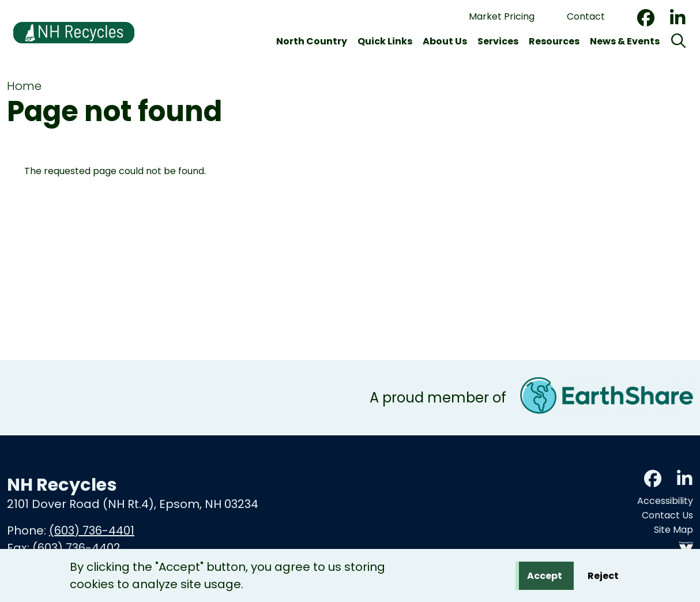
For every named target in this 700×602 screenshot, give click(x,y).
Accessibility (665, 501)
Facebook (646, 18)
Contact (586, 16)
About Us (445, 41)
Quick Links (385, 41)
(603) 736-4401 (92, 530)
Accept (545, 577)
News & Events (625, 41)
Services (498, 41)
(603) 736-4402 (76, 548)
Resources (554, 41)
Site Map (673, 530)
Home (24, 86)
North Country (312, 41)
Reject (603, 577)
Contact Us (667, 515)
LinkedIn (678, 18)
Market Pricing (502, 16)
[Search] (678, 42)
